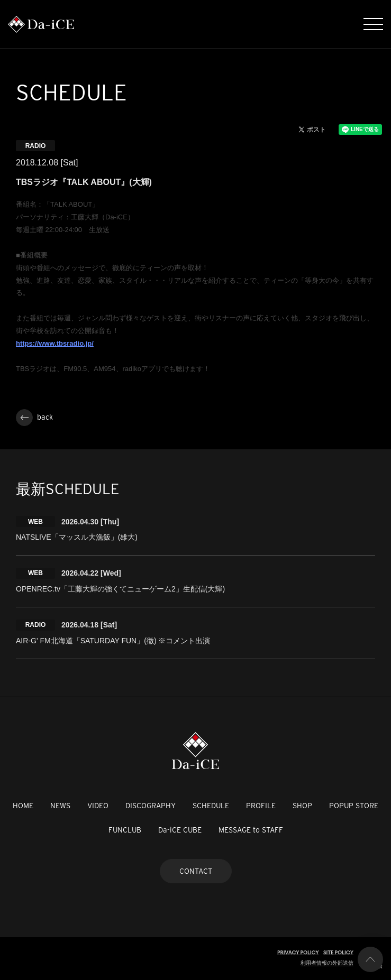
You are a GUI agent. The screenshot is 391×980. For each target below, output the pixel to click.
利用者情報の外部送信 (327, 963)
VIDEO (98, 806)
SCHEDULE (211, 806)
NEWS (60, 806)
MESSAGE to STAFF (251, 830)
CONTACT (196, 871)
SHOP (302, 806)
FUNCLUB (125, 830)
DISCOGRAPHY (151, 806)
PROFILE (261, 806)
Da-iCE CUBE (180, 830)
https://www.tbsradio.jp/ (55, 343)
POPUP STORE (354, 806)
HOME (23, 806)
